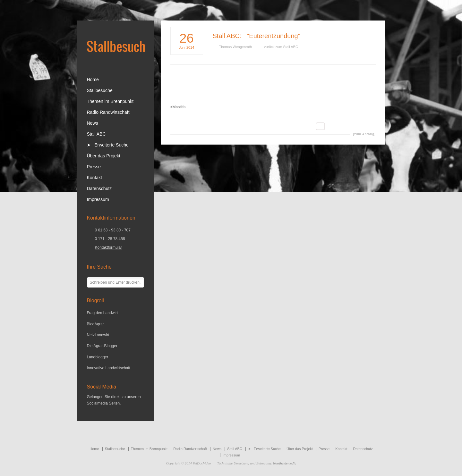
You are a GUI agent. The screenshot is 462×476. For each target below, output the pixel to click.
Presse (94, 167)
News (93, 123)
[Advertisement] (273, 89)
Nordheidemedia (285, 463)
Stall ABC (226, 36)
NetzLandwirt (98, 335)
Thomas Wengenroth (236, 47)
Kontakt (94, 178)
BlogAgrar (95, 324)
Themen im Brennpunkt (110, 101)
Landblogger (98, 357)
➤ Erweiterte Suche (108, 145)
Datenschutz (99, 188)
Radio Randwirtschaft (108, 112)
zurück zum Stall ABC (281, 47)
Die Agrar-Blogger (102, 346)
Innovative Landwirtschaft (109, 368)
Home (93, 79)
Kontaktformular (109, 247)
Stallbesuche (100, 90)
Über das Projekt (104, 156)
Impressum (98, 199)
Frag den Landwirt (103, 313)
